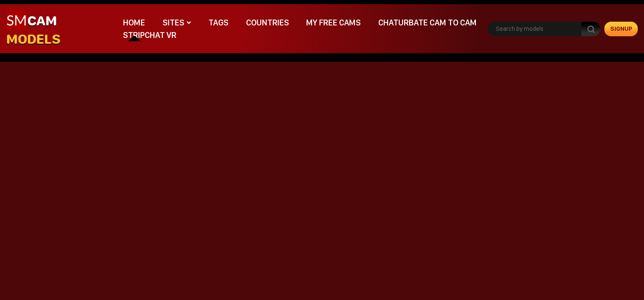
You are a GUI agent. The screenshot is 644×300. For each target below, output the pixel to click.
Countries (268, 22)
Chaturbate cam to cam (428, 22)
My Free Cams (333, 22)
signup (621, 29)
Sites (174, 22)
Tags (219, 22)
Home (134, 22)
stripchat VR (150, 35)
